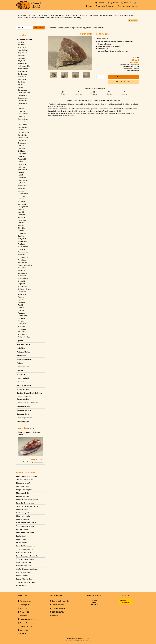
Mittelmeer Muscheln (24, 516)
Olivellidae (22, 228)
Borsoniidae (22, 79)
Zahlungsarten (24, 605)
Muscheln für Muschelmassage (27, 499)
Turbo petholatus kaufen (25, 559)
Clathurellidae (23, 119)
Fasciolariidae (23, 159)
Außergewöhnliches (24, 352)
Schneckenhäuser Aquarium (26, 582)
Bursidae (21, 87)
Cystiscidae (22, 143)
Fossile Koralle (21, 536)
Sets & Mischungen (24, 359)
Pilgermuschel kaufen (24, 483)
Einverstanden (133, 20)
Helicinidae (22, 178)
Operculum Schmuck (24, 562)
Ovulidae (21, 236)
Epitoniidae (22, 154)
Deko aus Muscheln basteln (26, 523)
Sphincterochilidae (24, 289)
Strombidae (22, 292)
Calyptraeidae (23, 98)
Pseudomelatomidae (25, 265)
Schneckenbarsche (57, 608)
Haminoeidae (22, 170)
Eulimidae (21, 156)
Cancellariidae (23, 103)
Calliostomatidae (24, 93)
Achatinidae (22, 45)
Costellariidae (23, 135)
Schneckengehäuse (24, 39)
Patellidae (21, 244)
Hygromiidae (22, 185)
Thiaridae (21, 305)
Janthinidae (22, 188)
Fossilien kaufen (22, 576)
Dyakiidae (21, 148)
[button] (136, 3)
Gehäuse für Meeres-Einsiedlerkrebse (24, 398)
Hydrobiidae (22, 183)
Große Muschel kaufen (24, 566)
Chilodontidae (23, 114)
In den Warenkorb (123, 77)
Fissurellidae (22, 164)
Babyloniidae (22, 74)
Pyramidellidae (23, 268)
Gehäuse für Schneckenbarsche (29, 403)
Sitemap (54, 616)
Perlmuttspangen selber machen (28, 556)
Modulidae (22, 212)
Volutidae (21, 332)
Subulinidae (22, 294)
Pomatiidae (22, 260)
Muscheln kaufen (22, 510)
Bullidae (21, 85)
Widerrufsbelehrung (26, 619)
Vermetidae (22, 326)
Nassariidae (22, 220)
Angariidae (22, 55)
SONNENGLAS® (23, 389)
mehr (30, 428)
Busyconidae (22, 90)
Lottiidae (21, 199)
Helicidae (21, 175)
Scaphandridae (23, 278)
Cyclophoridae (23, 138)
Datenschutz (24, 616)
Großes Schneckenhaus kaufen (27, 569)
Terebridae (22, 302)
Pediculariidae (23, 247)
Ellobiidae (21, 151)
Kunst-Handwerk (23, 378)
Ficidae (20, 162)
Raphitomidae (23, 273)
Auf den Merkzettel (123, 82)
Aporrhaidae (22, 63)
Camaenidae (22, 100)
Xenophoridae (23, 334)
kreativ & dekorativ (25, 385)
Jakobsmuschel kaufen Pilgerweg (28, 506)
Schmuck (21, 374)
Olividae (21, 231)
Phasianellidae (23, 252)
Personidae (22, 249)
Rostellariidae (23, 276)
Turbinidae (22, 318)
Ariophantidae (23, 69)
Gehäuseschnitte (23, 367)
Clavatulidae (22, 122)
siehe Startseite (134, 69)
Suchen (39, 28)
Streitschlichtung (25, 626)
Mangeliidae (22, 201)
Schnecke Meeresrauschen (26, 546)
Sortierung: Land (24, 414)
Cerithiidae (22, 111)
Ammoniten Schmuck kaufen (26, 476)
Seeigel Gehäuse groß (24, 490)
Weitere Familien (24, 337)
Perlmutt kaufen (22, 529)
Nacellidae (21, 217)
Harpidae (21, 172)
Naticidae (21, 223)
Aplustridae (22, 58)
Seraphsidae (22, 281)
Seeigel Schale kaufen (24, 579)
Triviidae (21, 310)
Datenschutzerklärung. (73, 18)
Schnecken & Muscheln (59, 601)
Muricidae (21, 215)
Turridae (21, 321)
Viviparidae (22, 329)
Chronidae (21, 116)
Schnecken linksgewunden (26, 503)
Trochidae (21, 313)
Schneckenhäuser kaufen (25, 533)
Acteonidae (22, 47)
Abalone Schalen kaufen (25, 480)
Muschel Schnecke (23, 539)
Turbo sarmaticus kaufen (25, 526)
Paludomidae (22, 241)
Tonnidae (21, 308)
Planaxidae (22, 255)
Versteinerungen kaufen (25, 513)
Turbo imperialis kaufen (25, 549)
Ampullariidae (23, 50)
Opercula (20, 341)
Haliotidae (21, 167)
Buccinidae (22, 82)
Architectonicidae (24, 66)
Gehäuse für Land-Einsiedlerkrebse (29, 393)
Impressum (23, 630)
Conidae (21, 130)
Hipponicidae (22, 180)
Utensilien (21, 382)
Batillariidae (22, 77)
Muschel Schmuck (23, 519)
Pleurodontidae (23, 257)
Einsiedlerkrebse (57, 605)
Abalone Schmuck (23, 496)
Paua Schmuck (21, 586)
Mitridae (21, 209)
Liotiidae (21, 191)
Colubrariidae (23, 124)
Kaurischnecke (21, 543)
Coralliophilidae (23, 132)
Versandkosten (39, 462)
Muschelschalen (23, 344)
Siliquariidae (22, 284)
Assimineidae (22, 71)
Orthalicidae (22, 233)
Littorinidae (22, 196)
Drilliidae (21, 146)
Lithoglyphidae (23, 193)
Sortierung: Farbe (24, 410)
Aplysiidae (21, 61)
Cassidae (21, 109)
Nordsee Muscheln (23, 572)
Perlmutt (21, 363)
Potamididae (22, 262)
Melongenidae (23, 207)
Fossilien (21, 371)
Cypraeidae (22, 140)
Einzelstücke (21, 356)
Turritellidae (22, 324)
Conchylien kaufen (23, 486)
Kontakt (22, 634)
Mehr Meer (22, 348)
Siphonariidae (23, 286)
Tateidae (21, 297)
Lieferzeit (22, 608)
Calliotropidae (23, 95)
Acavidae (21, 42)
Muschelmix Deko (23, 493)
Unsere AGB (23, 612)
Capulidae (21, 106)
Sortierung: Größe (24, 407)
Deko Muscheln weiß (24, 552)
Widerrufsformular (26, 623)
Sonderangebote (23, 422)
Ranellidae (21, 270)
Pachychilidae (23, 239)
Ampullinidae (22, 53)
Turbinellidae (22, 316)
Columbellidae (23, 127)
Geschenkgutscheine (24, 418)
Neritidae (21, 225)
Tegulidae (21, 300)
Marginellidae (23, 204)
